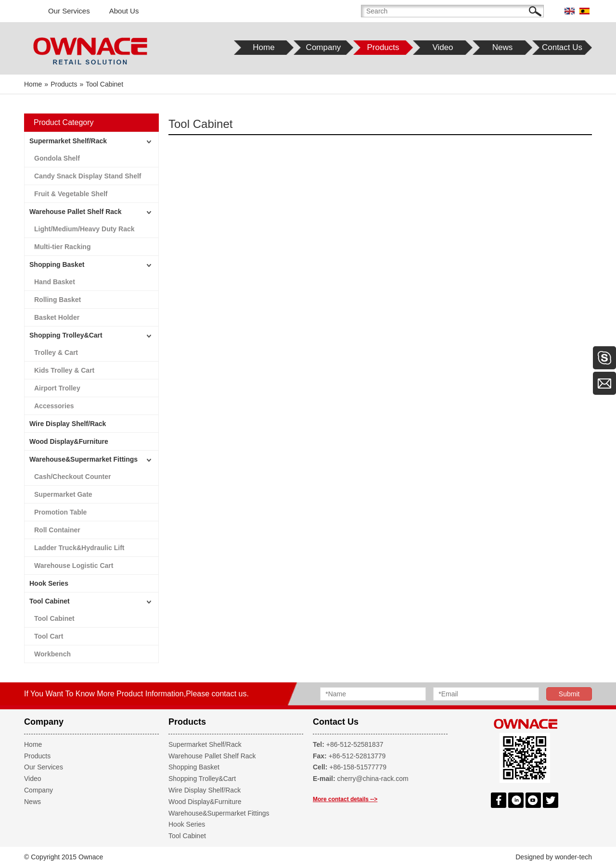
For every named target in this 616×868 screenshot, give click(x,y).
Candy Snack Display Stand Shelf (88, 176)
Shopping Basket (57, 264)
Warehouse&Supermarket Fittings (83, 459)
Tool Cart (49, 636)
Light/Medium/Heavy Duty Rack (84, 229)
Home (33, 744)
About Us (124, 11)
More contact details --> (345, 799)
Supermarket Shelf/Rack (68, 141)
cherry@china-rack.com (373, 779)
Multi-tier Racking (62, 247)
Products (37, 756)
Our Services (69, 11)
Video (33, 779)
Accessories (54, 406)
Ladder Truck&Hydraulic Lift (79, 548)
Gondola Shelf (57, 158)
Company (38, 790)
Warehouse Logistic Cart (74, 566)
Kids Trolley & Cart (64, 370)
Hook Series (49, 583)
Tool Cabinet (50, 601)
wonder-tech (573, 857)
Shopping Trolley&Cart (66, 335)
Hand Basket (55, 282)
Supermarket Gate (63, 494)
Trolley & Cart (56, 352)
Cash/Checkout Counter (72, 477)
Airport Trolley (57, 388)
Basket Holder (57, 317)
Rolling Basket (58, 300)
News (32, 802)
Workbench (52, 654)
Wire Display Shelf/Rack (68, 424)
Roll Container (57, 530)
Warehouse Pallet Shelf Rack (76, 212)
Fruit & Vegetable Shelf (71, 194)
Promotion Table (60, 512)
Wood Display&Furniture (69, 441)
